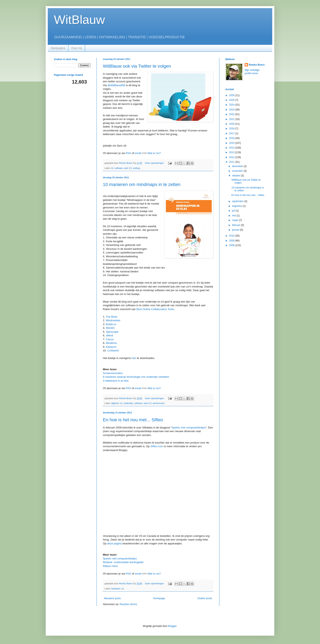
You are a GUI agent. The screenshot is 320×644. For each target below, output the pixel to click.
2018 (232, 129)
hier (134, 358)
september (238, 201)
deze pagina (114, 543)
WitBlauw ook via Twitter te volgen (137, 66)
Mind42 (110, 328)
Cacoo (110, 339)
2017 (232, 133)
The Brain (112, 317)
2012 (232, 157)
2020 (232, 124)
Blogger (172, 626)
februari (237, 225)
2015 (232, 143)
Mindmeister (113, 320)
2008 (232, 245)
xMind (109, 335)
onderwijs (128, 403)
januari (236, 230)
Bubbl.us (111, 324)
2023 (232, 110)
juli (234, 211)
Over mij (77, 48)
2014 (232, 148)
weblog (137, 168)
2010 (232, 236)
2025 (232, 100)
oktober (236, 176)
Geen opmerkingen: (155, 163)
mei (234, 216)
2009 (232, 241)
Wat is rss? (154, 153)
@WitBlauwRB (117, 85)
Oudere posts (205, 598)
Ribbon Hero (110, 566)
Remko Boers (257, 65)
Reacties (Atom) (128, 604)
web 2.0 (128, 168)
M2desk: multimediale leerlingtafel (123, 562)
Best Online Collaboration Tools (155, 309)
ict (112, 168)
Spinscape (112, 332)
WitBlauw (79, 20)
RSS (128, 153)
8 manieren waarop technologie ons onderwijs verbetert (136, 377)
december (238, 166)
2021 (232, 119)
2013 (232, 152)
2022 (232, 114)
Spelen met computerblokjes (189, 428)
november (238, 171)
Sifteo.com (157, 446)
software (119, 168)
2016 (232, 138)
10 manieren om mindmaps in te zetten (142, 184)
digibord (115, 403)
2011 (232, 162)
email (138, 153)
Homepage (159, 598)
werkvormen (159, 403)
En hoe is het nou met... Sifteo (133, 420)
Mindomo (111, 343)
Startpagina (58, 48)
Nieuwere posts (112, 598)
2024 (232, 105)
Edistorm (111, 347)
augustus (237, 206)
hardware (116, 589)
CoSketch (113, 351)
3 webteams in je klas (116, 381)
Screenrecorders (113, 373)
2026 (232, 95)
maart (236, 220)
